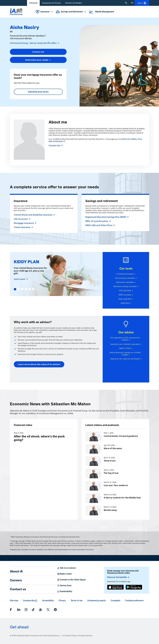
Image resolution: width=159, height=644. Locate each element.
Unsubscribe (29, 601)
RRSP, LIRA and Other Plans (100, 225)
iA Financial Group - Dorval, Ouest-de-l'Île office (35, 43)
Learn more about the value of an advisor (39, 364)
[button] (126, 3)
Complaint (115, 601)
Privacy (62, 601)
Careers (16, 580)
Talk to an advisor (67, 568)
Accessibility (48, 601)
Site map (14, 601)
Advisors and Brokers (74, 3)
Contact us (18, 589)
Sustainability (65, 591)
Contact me (55, 146)
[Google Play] (134, 587)
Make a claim (64, 574)
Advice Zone (64, 586)
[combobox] (38, 60)
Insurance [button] (44, 12)
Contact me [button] (38, 52)
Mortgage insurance (25, 223)
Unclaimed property (97, 601)
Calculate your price (38, 92)
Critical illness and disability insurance (34, 215)
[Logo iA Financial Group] (16, 12)
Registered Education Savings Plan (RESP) (107, 217)
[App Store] (115, 587)
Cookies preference (134, 601)
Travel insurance (23, 227)
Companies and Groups (51, 3)
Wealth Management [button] (102, 12)
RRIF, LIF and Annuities (98, 221)
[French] (132, 3)
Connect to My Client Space (71, 580)
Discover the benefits (118, 577)
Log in (142, 3)
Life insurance (22, 219)
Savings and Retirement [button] (71, 12)
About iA (16, 571)
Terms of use (77, 601)
